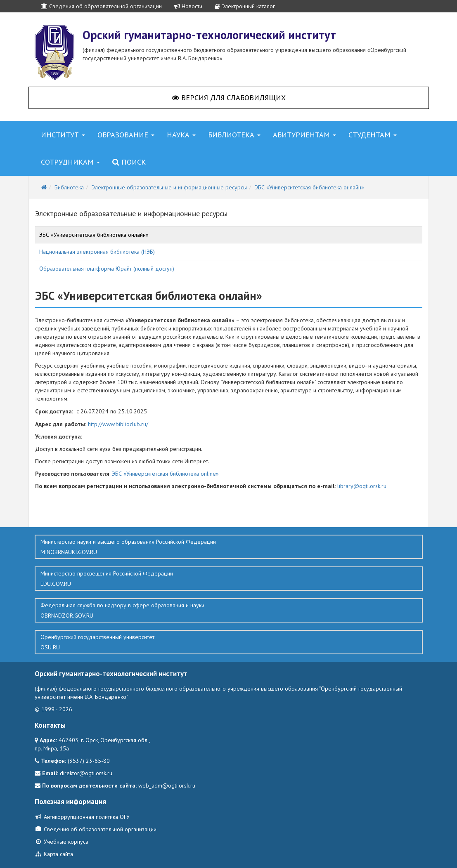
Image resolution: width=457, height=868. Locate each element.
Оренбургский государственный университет (229, 642)
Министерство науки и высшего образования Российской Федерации (229, 547)
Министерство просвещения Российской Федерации (229, 579)
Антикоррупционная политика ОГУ (82, 817)
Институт (63, 135)
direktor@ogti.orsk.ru (86, 773)
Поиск (129, 162)
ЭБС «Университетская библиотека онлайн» (94, 235)
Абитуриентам (304, 135)
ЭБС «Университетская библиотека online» (165, 474)
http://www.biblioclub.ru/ (118, 424)
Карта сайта (54, 854)
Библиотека (234, 135)
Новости (188, 6)
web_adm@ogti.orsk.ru (167, 785)
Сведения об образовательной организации (101, 6)
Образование (126, 135)
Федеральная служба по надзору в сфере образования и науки (229, 611)
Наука (181, 135)
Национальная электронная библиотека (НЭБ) (97, 252)
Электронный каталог (245, 6)
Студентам (373, 135)
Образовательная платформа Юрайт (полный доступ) (107, 269)
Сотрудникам (70, 162)
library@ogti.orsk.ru (362, 486)
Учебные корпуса (62, 842)
